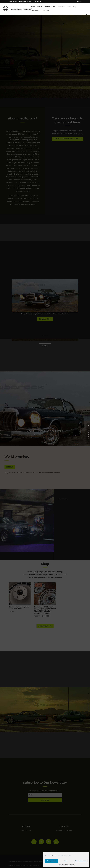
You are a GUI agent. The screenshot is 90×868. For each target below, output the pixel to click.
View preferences (81, 861)
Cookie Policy (61, 865)
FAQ (75, 7)
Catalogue (61, 7)
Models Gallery (50, 7)
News (69, 7)
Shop (39, 7)
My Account (35, 11)
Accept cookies (51, 861)
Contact (46, 11)
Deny (66, 861)
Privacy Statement (70, 865)
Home (33, 7)
